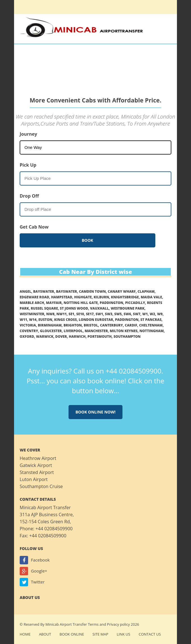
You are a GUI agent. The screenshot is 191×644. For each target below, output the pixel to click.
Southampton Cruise (41, 486)
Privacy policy (118, 624)
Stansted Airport (37, 472)
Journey (28, 134)
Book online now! (96, 412)
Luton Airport (34, 479)
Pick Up (28, 165)
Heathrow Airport (38, 458)
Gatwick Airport (36, 465)
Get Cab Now (34, 227)
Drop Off (29, 196)
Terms (93, 624)
